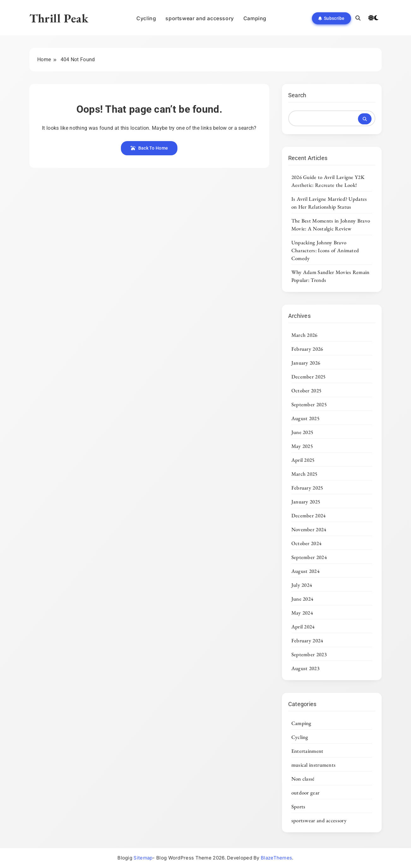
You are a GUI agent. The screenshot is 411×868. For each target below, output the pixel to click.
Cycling (146, 18)
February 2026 (307, 349)
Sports (298, 806)
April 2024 (303, 627)
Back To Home (149, 148)
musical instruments (314, 765)
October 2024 (307, 543)
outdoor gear (306, 793)
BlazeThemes (276, 858)
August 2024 (305, 571)
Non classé (303, 779)
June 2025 (302, 432)
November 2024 (309, 529)
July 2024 (302, 585)
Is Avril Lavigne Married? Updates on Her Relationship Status (329, 203)
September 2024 (309, 557)
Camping (255, 18)
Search (297, 95)
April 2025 (303, 460)
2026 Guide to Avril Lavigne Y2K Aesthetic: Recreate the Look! (328, 181)
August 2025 (305, 418)
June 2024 (302, 599)
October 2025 (307, 390)
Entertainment (307, 751)
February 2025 (307, 488)
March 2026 (304, 335)
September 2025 (309, 404)
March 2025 (304, 474)
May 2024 (302, 613)
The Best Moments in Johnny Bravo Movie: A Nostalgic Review (331, 225)
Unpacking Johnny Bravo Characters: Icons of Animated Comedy (325, 250)
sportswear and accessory (200, 18)
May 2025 (302, 446)
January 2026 (306, 363)
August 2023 (305, 668)
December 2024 (309, 515)
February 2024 (307, 640)
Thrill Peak (59, 18)
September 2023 (309, 654)
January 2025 (306, 502)
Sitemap (143, 858)
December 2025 (309, 377)
